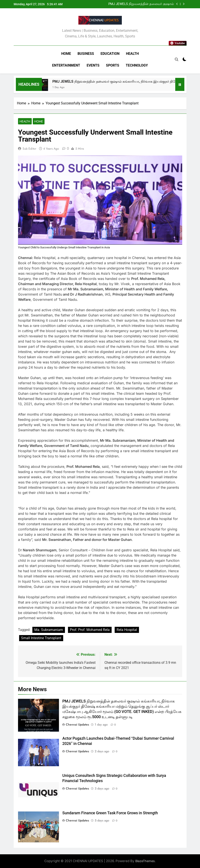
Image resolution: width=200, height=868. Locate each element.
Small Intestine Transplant (41, 638)
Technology (137, 65)
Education (110, 54)
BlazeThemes (145, 861)
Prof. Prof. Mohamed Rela (90, 630)
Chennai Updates (77, 724)
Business (86, 54)
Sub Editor (29, 149)
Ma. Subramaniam (49, 630)
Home (66, 54)
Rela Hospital (127, 630)
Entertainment (66, 65)
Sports (113, 65)
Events (93, 65)
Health (132, 54)
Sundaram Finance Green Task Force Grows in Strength (110, 813)
